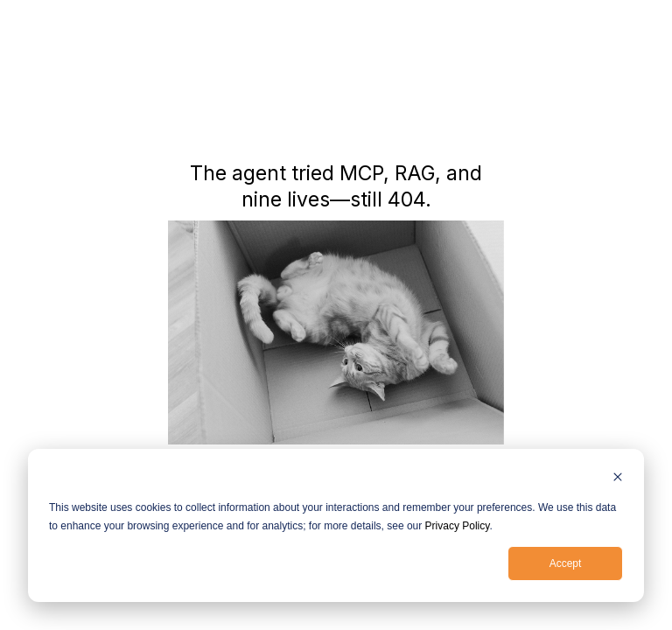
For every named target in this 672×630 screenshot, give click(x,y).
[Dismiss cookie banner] (618, 479)
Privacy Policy (458, 526)
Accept (566, 563)
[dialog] (336, 525)
